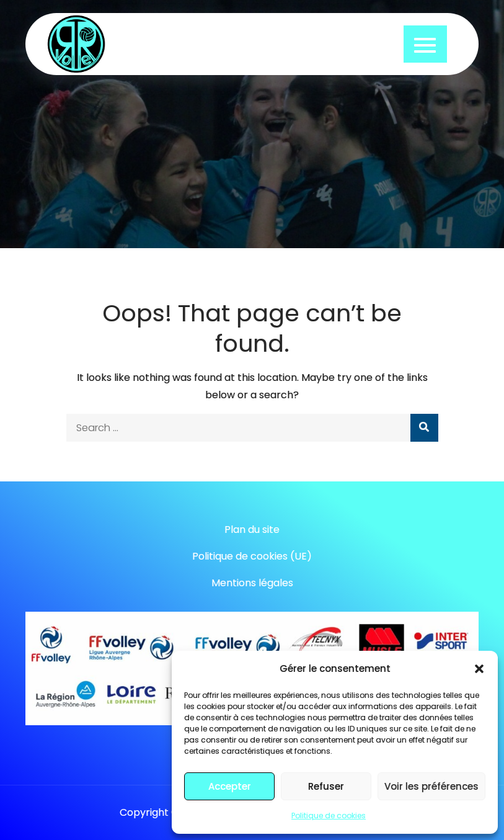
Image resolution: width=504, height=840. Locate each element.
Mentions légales (252, 583)
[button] (479, 669)
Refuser (326, 786)
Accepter (230, 786)
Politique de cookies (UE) (252, 556)
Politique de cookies (329, 815)
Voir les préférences (431, 786)
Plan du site (252, 529)
